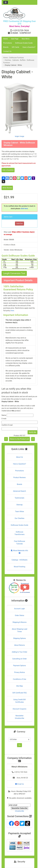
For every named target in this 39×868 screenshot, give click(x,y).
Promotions (8, 43)
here (12, 311)
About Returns (19, 645)
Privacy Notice (19, 672)
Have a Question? (29, 47)
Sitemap (19, 505)
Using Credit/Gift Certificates (19, 701)
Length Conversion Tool (14, 273)
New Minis (26, 39)
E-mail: (4, 419)
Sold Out (19, 223)
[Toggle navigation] (6, 2)
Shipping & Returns (19, 622)
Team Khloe (19, 511)
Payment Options (19, 666)
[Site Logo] (19, 13)
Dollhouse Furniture (17, 58)
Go (19, 745)
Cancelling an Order (19, 659)
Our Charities (19, 518)
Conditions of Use (19, 679)
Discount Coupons (19, 709)
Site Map (19, 686)
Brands (6, 47)
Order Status (19, 615)
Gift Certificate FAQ (20, 693)
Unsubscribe (19, 811)
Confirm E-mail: (7, 425)
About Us (19, 457)
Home (5, 39)
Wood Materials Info (20, 552)
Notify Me (32, 432)
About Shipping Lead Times (19, 630)
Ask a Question (8, 170)
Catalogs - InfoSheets (19, 560)
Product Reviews (19, 477)
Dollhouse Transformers (19, 533)
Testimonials (19, 498)
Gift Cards (15, 47)
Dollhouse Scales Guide (24, 43)
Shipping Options (19, 638)
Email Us (19, 784)
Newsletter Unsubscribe (19, 717)
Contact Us (7, 51)
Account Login (19, 609)
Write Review (7, 188)
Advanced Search (20, 491)
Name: (4, 415)
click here (24, 209)
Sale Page (15, 39)
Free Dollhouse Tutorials (20, 542)
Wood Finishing (19, 567)
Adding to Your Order (20, 652)
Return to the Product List (19, 439)
